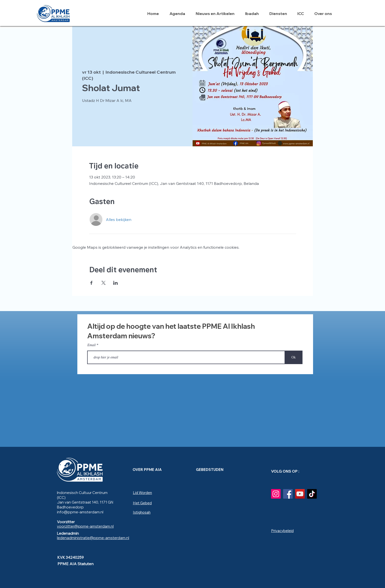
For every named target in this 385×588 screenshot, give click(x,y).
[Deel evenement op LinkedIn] (116, 283)
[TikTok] (312, 494)
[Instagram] (276, 494)
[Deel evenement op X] (103, 283)
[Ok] (294, 357)
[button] (254, 14)
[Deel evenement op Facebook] (91, 283)
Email (91, 345)
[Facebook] (288, 494)
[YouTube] (300, 494)
